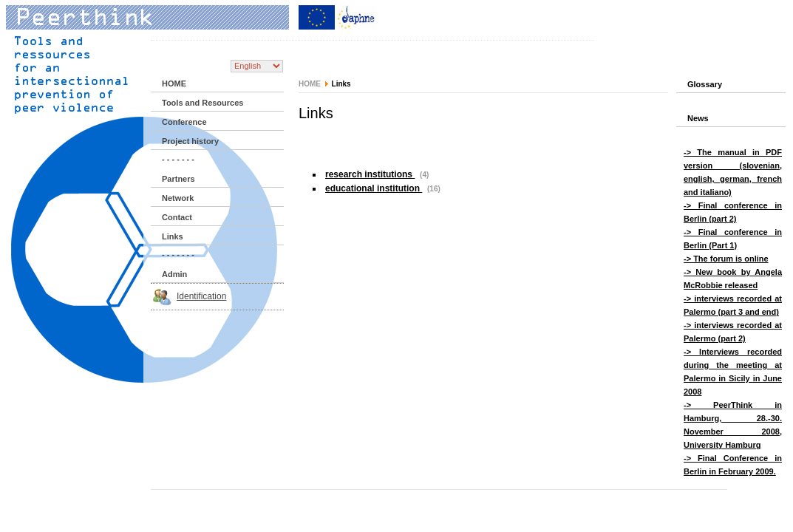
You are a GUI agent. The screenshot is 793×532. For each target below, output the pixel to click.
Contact (177, 217)
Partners (178, 179)
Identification (201, 296)
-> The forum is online (726, 259)
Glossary (705, 84)
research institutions (370, 174)
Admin (174, 274)
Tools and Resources (202, 103)
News (698, 118)
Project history (190, 141)
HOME (174, 83)
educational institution (374, 188)
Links (173, 236)
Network (178, 198)
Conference (184, 122)
